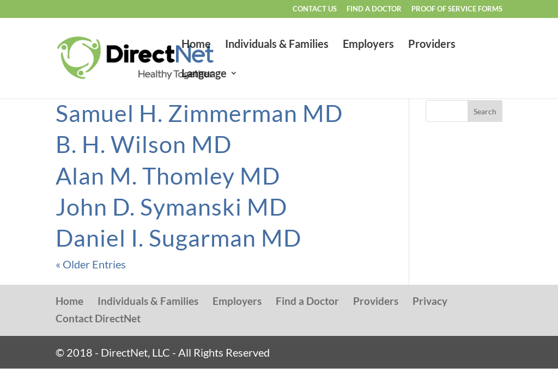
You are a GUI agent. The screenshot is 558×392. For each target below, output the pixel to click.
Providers (432, 45)
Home (196, 45)
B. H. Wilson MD (144, 144)
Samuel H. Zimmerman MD (199, 113)
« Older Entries (91, 264)
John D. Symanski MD (171, 207)
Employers (368, 45)
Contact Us (315, 9)
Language (204, 74)
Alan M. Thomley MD (168, 176)
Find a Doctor (374, 9)
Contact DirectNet (98, 318)
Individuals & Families (277, 45)
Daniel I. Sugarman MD (178, 238)
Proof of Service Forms (457, 9)
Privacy (430, 301)
